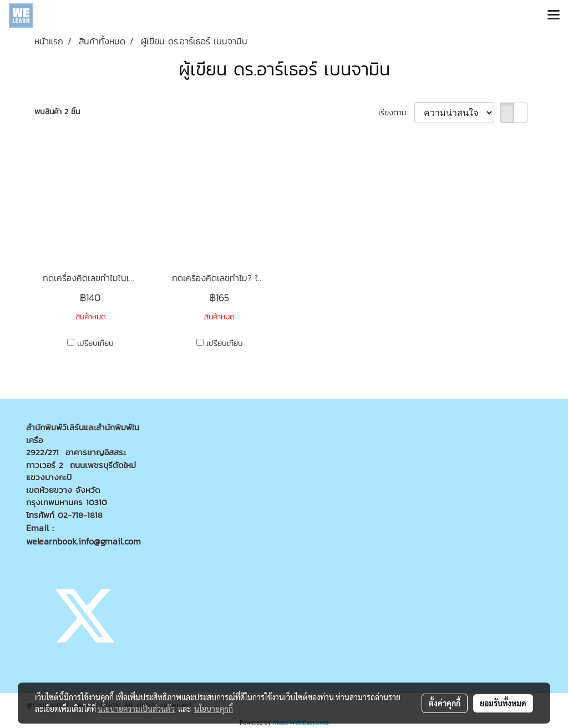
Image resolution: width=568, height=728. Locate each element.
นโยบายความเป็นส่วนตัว (136, 709)
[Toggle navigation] (554, 16)
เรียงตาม (396, 113)
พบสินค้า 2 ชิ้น (57, 112)
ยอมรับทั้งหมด (503, 703)
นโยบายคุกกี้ (214, 709)
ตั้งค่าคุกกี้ (445, 703)
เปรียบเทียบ (95, 343)
